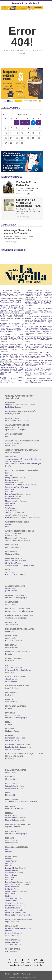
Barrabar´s (9, 473)
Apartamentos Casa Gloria (15, 427)
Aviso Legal (26, 974)
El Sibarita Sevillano (13, 517)
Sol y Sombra (10, 508)
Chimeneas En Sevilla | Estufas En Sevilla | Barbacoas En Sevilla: (38, 303)
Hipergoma (10, 758)
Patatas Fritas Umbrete (14, 788)
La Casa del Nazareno (14, 443)
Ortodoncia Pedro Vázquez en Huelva (20, 565)
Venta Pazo (10, 515)
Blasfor (8, 436)
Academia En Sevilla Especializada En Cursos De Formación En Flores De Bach (12, 336)
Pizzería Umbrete (12, 818)
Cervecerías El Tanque (14, 485)
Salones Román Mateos (14, 540)
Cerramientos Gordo (13, 547)
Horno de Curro (11, 536)
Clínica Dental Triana (13, 563)
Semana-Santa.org (12, 935)
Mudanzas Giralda (12, 731)
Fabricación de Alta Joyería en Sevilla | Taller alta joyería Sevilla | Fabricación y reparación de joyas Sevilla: (12, 357)
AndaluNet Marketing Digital (16, 598)
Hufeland (9, 414)
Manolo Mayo (11, 501)
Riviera (8, 527)
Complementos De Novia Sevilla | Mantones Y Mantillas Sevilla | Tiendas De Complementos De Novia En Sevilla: (38, 371)
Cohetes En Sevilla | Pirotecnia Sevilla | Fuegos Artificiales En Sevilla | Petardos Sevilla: (38, 346)
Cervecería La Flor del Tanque (17, 487)
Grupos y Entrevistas (13, 715)
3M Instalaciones (12, 625)
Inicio (8, 974)
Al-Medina (9, 859)
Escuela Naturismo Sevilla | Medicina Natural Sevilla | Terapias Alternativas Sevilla (12, 346)
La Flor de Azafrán (12, 499)
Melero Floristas (11, 647)
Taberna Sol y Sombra (14, 898)
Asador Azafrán (11, 861)
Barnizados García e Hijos (15, 575)
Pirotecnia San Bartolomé (15, 809)
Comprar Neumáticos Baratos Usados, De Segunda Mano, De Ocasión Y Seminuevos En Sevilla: (38, 310)
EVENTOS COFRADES (12, 177)
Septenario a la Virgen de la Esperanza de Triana (28, 203)
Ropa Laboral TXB (12, 922)
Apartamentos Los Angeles (16, 430)
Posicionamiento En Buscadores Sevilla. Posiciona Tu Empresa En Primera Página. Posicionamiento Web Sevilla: (38, 329)
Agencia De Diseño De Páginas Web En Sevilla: (38, 339)
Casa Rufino (10, 482)
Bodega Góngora (12, 480)
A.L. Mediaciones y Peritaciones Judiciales (21, 802)
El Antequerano (11, 951)
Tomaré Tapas (11, 513)
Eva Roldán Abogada (13, 407)
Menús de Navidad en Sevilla (16, 913)
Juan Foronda (10, 446)
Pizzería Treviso (11, 815)
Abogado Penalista (12, 405)
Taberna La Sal (11, 510)
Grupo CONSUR (11, 840)
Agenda (16, 974)
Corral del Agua (11, 875)
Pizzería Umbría (11, 820)
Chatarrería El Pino (12, 554)
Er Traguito (9, 496)
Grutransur (10, 661)
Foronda (9, 654)
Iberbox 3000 (10, 631)
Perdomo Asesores (13, 452)
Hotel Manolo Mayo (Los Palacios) (18, 670)
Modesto (9, 506)
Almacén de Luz (11, 679)
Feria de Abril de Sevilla (14, 641)
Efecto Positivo (11, 779)
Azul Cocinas (10, 572)
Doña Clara (10, 489)
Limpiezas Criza (11, 702)
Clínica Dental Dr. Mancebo (16, 561)
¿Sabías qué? (9, 225)
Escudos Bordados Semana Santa (18, 747)
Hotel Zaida (10, 672)
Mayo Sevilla (10, 503)
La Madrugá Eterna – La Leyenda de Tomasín (17, 232)
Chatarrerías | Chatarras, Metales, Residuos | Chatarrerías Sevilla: (12, 379)
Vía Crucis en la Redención (26, 184)
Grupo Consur (11, 604)
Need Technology (12, 688)
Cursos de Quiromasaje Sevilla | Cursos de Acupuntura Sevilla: (12, 317)
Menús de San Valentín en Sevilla (18, 915)
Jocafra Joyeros (11, 591)
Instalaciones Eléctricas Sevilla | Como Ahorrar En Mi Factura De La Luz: (38, 380)
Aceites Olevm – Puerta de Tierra (18, 421)
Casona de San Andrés (14, 668)
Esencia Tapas (11, 494)
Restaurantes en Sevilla (14, 910)
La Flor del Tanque (12, 889)
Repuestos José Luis (13, 827)
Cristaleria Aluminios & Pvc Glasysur (19, 611)
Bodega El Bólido (12, 478)
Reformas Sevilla (12, 843)
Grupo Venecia (11, 533)
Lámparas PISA (11, 681)
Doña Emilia (10, 492)
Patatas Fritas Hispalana (15, 786)
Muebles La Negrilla (13, 740)
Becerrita (9, 475)
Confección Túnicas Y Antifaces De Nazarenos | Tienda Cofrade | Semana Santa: (12, 293)
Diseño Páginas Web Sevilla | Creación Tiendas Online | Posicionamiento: (12, 300)
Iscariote (9, 524)
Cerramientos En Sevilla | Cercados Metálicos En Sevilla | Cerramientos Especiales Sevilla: (38, 354)
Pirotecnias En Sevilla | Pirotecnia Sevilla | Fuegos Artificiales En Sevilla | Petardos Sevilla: (38, 362)
